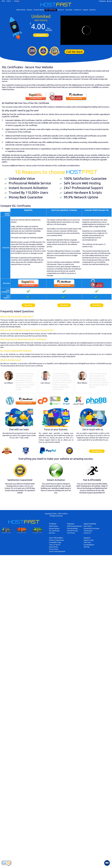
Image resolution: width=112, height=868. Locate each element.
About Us (61, 10)
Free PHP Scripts (72, 531)
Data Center (88, 526)
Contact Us (78, 10)
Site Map (87, 547)
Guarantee (69, 10)
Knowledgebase (89, 545)
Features (29, 10)
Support (85, 10)
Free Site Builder (72, 528)
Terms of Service (55, 545)
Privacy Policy (54, 549)
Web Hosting (21, 10)
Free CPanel (71, 533)
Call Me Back (74, 52)
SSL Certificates (51, 10)
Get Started (41, 35)
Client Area (87, 542)
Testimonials (88, 531)
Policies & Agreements (57, 540)
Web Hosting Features (74, 526)
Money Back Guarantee (91, 528)
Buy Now (93, 10)
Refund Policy (54, 547)
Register (103, 1)
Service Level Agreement (57, 551)
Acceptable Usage (55, 542)
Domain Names (39, 10)
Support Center (89, 540)
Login (110, 1)
